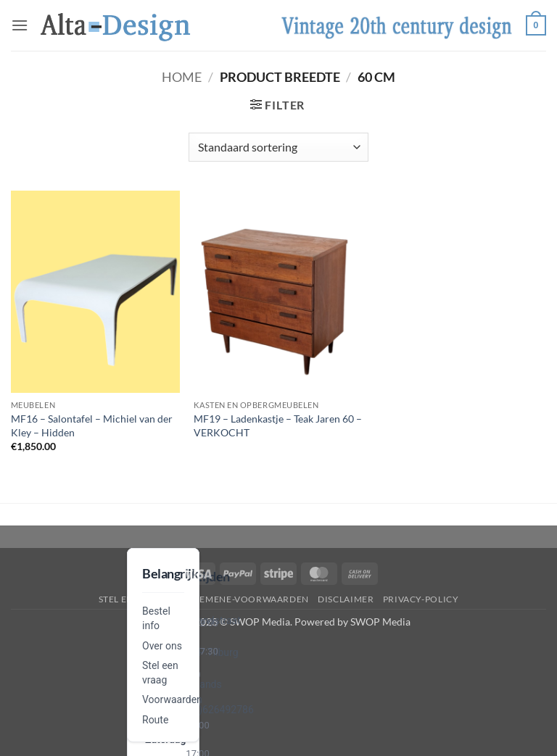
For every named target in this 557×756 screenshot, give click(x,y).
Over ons (162, 646)
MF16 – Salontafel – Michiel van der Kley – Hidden (92, 425)
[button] (20, 25)
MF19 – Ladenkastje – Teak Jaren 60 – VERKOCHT (278, 425)
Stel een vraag (136, 599)
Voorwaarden (172, 699)
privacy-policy (421, 599)
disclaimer (346, 599)
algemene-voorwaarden (246, 599)
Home (182, 77)
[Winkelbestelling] (278, 147)
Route (155, 720)
